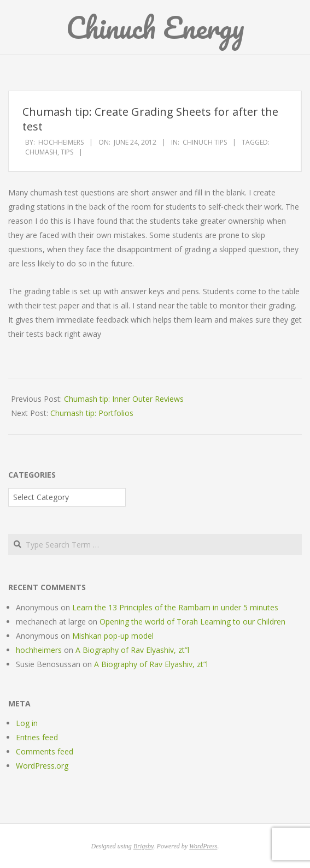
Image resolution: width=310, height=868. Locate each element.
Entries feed (37, 737)
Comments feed (45, 751)
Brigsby (144, 846)
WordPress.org (42, 766)
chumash (41, 152)
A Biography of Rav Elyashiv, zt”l (132, 650)
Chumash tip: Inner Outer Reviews (124, 399)
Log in (27, 723)
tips (67, 152)
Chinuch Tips (205, 142)
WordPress (203, 846)
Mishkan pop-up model (113, 636)
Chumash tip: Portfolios (92, 413)
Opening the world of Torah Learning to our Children (192, 622)
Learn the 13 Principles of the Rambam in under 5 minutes (175, 607)
